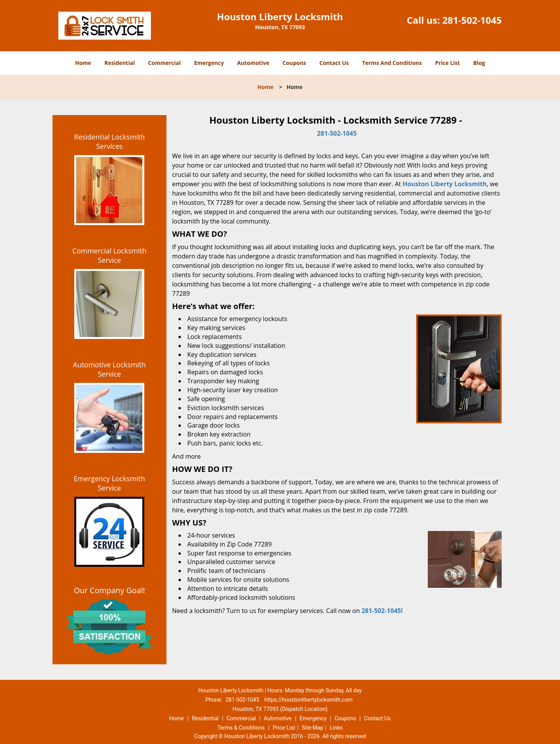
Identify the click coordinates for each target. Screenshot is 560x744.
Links (336, 728)
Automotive (253, 63)
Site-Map (312, 728)
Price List (448, 63)
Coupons (294, 63)
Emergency (209, 63)
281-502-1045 (472, 20)
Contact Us (334, 63)
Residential (120, 63)
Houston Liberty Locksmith (444, 184)
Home (83, 63)
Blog (479, 63)
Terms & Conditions (241, 728)
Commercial (164, 63)
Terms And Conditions (392, 63)
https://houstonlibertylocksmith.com (309, 700)
